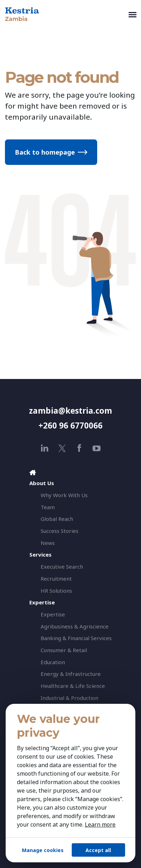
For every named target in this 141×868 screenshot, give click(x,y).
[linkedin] (45, 448)
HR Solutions (56, 591)
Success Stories (60, 531)
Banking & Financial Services (76, 638)
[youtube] (97, 448)
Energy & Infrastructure (71, 674)
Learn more (100, 824)
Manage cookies (43, 850)
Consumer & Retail (64, 650)
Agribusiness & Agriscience (75, 626)
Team (48, 507)
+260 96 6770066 (70, 426)
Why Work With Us (64, 495)
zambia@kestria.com (70, 411)
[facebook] (79, 448)
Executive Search (62, 567)
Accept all (98, 850)
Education (53, 662)
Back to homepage (45, 152)
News (48, 543)
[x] (62, 448)
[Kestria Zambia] (65, 14)
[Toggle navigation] (133, 14)
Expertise (53, 614)
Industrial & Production (69, 698)
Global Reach (57, 519)
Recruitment (56, 579)
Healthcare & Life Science (73, 686)
